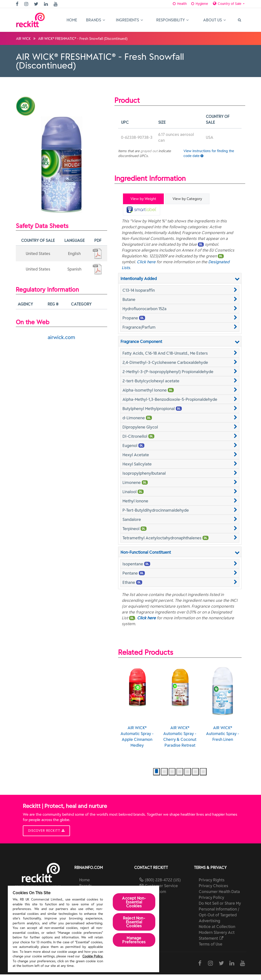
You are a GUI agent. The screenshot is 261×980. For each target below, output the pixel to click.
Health (178, 4)
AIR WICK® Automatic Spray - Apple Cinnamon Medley (137, 711)
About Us (214, 20)
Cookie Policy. (93, 956)
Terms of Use (211, 950)
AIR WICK (23, 39)
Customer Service (161, 891)
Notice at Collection (217, 932)
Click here (146, 262)
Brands (96, 20)
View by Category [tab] (187, 199)
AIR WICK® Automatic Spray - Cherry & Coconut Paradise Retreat (180, 711)
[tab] (142, 210)
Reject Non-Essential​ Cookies (134, 922)
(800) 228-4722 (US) (163, 885)
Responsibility (172, 20)
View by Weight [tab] (143, 199)
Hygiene (198, 4)
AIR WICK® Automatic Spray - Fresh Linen (223, 708)
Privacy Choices (213, 891)
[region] (83, 929)
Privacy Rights (212, 885)
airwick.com (61, 337)
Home (72, 20)
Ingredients (129, 20)
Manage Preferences (134, 940)
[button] (180, 290)
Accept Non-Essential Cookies (134, 902)
